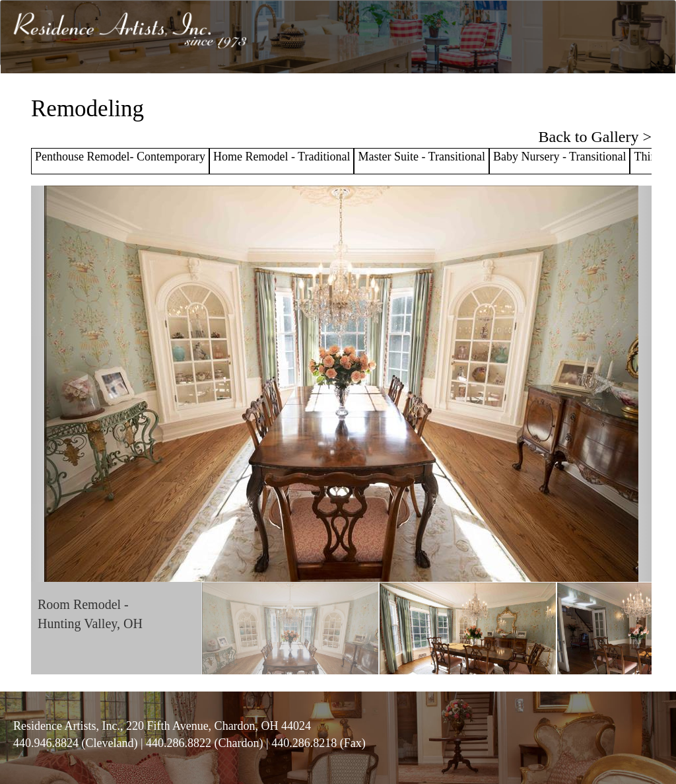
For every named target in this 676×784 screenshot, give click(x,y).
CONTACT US (636, 94)
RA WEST (572, 94)
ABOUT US (311, 94)
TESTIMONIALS (502, 94)
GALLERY (430, 94)
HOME (260, 94)
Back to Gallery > (595, 137)
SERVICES (371, 94)
